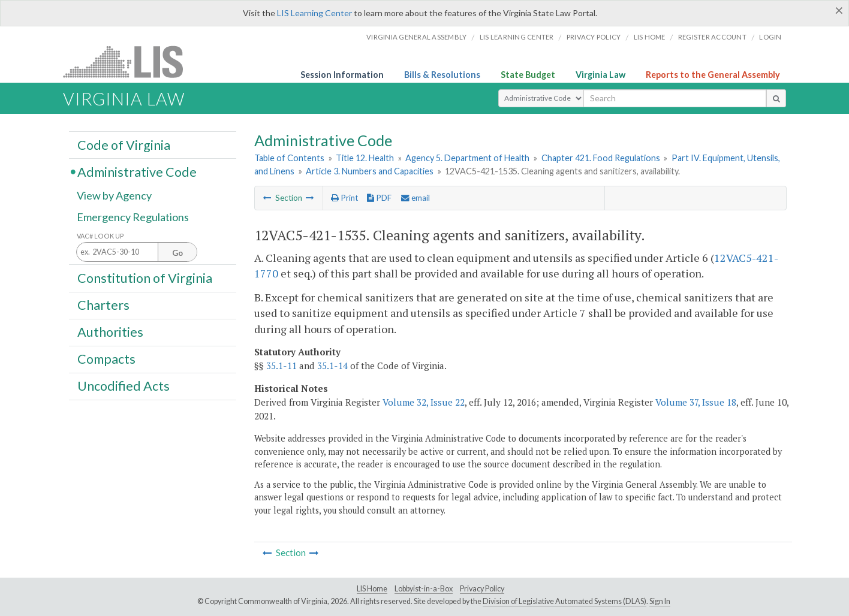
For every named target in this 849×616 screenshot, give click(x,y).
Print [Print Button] (344, 198)
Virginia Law (600, 75)
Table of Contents (289, 158)
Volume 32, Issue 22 (424, 402)
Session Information (342, 75)
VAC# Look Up (100, 236)
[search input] (675, 98)
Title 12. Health (365, 158)
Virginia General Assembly (416, 37)
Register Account (712, 37)
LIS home (650, 37)
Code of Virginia (124, 144)
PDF (379, 198)
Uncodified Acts (124, 386)
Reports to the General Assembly (713, 75)
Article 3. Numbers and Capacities (370, 171)
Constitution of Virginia (145, 277)
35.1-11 (282, 366)
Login (770, 37)
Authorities (110, 332)
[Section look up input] (137, 253)
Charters (103, 305)
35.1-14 (332, 366)
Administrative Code (137, 171)
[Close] (839, 10)
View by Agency (114, 196)
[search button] (776, 98)
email (416, 198)
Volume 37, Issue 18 (696, 402)
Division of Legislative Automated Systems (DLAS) (565, 601)
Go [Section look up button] (177, 253)
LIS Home (372, 589)
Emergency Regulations (133, 217)
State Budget (528, 75)
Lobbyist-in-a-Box (424, 589)
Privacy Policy (594, 37)
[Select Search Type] (541, 98)
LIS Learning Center (314, 13)
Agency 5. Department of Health (467, 158)
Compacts (106, 359)
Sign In (660, 601)
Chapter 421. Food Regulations (601, 158)
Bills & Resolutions (442, 75)
